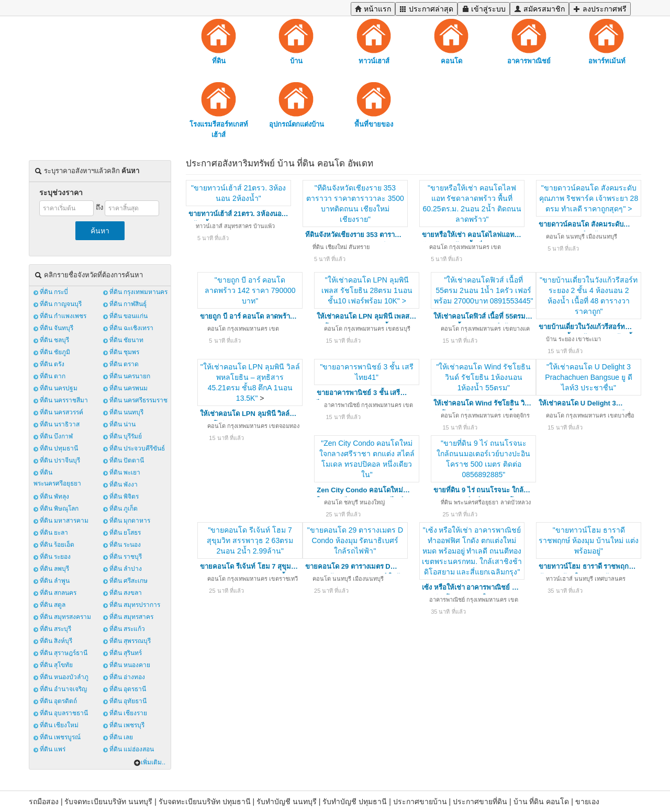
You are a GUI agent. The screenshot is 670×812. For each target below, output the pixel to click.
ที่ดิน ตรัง (52, 364)
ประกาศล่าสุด (426, 9)
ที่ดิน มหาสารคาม (64, 521)
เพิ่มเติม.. (149, 762)
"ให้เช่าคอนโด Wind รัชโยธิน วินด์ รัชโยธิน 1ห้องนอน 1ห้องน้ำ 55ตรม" (483, 377)
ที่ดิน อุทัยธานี (128, 701)
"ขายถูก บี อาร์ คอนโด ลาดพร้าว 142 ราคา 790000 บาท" (250, 290)
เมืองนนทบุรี (602, 236)
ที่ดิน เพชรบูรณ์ (60, 737)
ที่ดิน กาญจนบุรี (61, 304)
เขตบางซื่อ (621, 415)
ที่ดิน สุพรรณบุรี (130, 641)
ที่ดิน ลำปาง (126, 569)
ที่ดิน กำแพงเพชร (63, 316)
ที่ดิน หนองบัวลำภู (64, 677)
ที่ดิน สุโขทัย (56, 665)
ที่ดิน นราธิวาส (60, 424)
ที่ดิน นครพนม (129, 388)
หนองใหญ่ (372, 502)
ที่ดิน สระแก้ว (127, 629)
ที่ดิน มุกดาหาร (130, 521)
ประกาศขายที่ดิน (480, 802)
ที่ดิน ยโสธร (125, 533)
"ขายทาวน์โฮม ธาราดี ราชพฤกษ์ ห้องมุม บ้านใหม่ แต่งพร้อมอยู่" (589, 540)
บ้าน (551, 339)
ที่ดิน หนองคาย (130, 665)
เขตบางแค (516, 329)
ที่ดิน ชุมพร (124, 352)
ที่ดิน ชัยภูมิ (55, 352)
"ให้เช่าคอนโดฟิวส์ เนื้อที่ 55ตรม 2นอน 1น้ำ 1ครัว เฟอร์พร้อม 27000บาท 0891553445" (484, 290)
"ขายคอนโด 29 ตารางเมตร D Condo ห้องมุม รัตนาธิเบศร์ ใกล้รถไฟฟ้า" (355, 540)
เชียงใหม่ (336, 247)
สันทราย (359, 247)
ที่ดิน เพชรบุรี (127, 725)
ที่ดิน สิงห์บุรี (56, 641)
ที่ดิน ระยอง (55, 557)
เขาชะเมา (588, 339)
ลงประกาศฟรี (600, 9)
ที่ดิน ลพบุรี (54, 569)
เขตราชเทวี (283, 579)
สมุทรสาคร (238, 226)
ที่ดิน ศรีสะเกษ (129, 581)
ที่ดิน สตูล (53, 605)
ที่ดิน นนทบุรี (126, 412)
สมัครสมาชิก (539, 9)
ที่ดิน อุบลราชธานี (64, 713)
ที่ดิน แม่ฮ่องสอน (132, 749)
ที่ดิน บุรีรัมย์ (126, 436)
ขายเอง (587, 802)
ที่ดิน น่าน (122, 424)
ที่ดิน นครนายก (130, 376)
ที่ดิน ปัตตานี (127, 460)
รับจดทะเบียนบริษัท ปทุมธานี (205, 802)
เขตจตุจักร (516, 415)
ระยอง (566, 339)
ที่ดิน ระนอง (125, 545)
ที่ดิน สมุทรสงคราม (65, 617)
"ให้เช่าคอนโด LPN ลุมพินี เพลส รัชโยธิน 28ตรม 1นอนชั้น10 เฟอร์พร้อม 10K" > (367, 290)
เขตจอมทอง (284, 426)
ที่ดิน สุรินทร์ (126, 653)
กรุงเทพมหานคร (469, 247)
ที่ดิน (318, 247)
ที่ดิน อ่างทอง (127, 677)
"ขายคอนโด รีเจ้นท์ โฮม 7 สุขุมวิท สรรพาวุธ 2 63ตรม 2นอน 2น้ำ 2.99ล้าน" (250, 540)
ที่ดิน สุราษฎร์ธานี (64, 653)
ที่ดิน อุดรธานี (128, 689)
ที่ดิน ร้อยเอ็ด (57, 545)
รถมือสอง (44, 802)
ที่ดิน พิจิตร (124, 497)
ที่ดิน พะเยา (125, 472)
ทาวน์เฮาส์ (209, 226)
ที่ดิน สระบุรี (55, 629)
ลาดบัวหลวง (516, 502)
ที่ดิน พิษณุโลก (59, 509)
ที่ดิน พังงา (124, 484)
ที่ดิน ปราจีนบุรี (60, 460)
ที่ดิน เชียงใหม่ (59, 725)
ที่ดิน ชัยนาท (126, 340)
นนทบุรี (575, 236)
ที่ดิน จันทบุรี (57, 328)
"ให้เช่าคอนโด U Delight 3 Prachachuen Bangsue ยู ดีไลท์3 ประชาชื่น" (588, 377)
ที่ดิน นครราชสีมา (64, 400)
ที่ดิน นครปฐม (59, 388)
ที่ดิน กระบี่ (54, 292)
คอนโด (438, 247)
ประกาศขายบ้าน (420, 802)
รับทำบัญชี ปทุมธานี (355, 802)
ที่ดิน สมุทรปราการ (135, 605)
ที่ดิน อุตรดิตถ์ (58, 701)
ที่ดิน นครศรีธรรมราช (138, 400)
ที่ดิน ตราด (124, 364)
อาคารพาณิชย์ (342, 405)
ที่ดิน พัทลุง (54, 497)
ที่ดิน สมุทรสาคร (131, 617)
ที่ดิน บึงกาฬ (56, 436)
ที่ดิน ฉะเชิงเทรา (131, 328)
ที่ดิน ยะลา (54, 533)
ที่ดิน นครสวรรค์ (62, 412)
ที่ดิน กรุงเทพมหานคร (138, 292)
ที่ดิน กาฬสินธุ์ (128, 304)
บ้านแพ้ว (264, 226)
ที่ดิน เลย (121, 737)
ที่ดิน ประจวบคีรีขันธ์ (137, 448)
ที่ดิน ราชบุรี (126, 557)
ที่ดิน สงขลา (126, 593)
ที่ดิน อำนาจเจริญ (63, 689)
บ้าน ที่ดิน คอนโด (541, 802)
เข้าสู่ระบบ (484, 9)
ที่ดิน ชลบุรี (54, 340)
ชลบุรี (351, 502)
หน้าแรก (373, 9)
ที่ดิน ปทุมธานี (59, 448)
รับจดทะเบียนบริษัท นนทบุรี (108, 802)
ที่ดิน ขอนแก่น (129, 316)
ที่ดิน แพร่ (53, 749)
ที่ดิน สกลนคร (58, 593)
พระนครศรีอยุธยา (476, 502)
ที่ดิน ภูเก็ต (124, 509)
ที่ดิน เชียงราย (128, 713)
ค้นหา (100, 231)
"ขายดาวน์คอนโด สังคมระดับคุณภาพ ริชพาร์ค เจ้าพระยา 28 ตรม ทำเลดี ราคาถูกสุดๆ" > (589, 198)
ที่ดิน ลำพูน (55, 581)
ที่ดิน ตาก (53, 376)
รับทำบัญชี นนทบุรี (287, 802)
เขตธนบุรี (398, 329)
